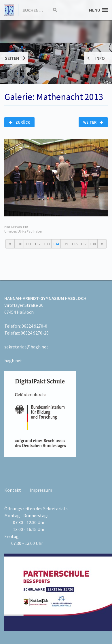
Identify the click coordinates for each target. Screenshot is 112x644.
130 (19, 244)
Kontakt (13, 490)
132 (38, 244)
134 (56, 244)
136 (74, 244)
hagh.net (13, 361)
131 (28, 244)
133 (47, 244)
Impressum (41, 490)
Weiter (93, 122)
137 (84, 244)
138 (93, 244)
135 (65, 244)
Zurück (19, 122)
